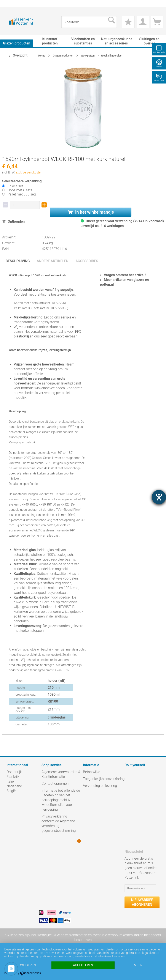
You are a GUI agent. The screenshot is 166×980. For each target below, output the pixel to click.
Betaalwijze (92, 772)
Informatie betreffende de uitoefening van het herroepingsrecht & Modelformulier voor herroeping (61, 800)
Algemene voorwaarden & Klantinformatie (61, 774)
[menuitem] (9, 4)
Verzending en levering (100, 786)
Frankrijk (13, 777)
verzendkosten (76, 935)
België (11, 791)
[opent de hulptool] (159, 497)
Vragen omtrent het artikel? (123, 275)
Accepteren (83, 965)
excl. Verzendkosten (29, 172)
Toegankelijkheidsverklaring (103, 779)
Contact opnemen (55, 784)
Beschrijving (18, 261)
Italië (10, 781)
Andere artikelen (53, 261)
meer (138, 965)
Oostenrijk (14, 772)
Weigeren (28, 965)
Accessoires (87, 261)
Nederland (14, 786)
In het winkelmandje (91, 212)
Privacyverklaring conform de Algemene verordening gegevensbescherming (59, 823)
